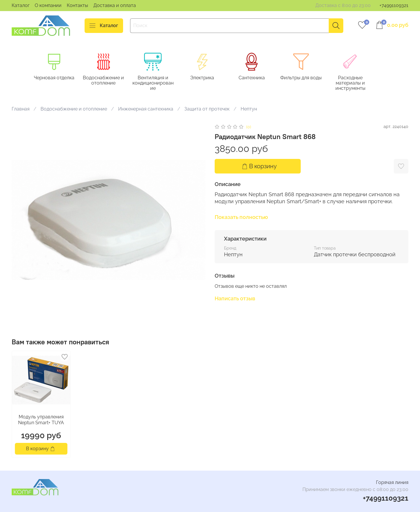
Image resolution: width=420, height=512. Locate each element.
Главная (21, 109)
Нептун (249, 109)
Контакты (77, 5)
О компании (48, 5)
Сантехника (257, 78)
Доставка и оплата (115, 5)
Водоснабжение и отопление (106, 81)
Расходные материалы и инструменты (358, 83)
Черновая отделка (55, 78)
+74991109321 (394, 5)
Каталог (21, 5)
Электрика (206, 78)
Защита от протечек (207, 109)
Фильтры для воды (307, 78)
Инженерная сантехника (146, 109)
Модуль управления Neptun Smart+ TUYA (41, 420)
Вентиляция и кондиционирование (156, 83)
